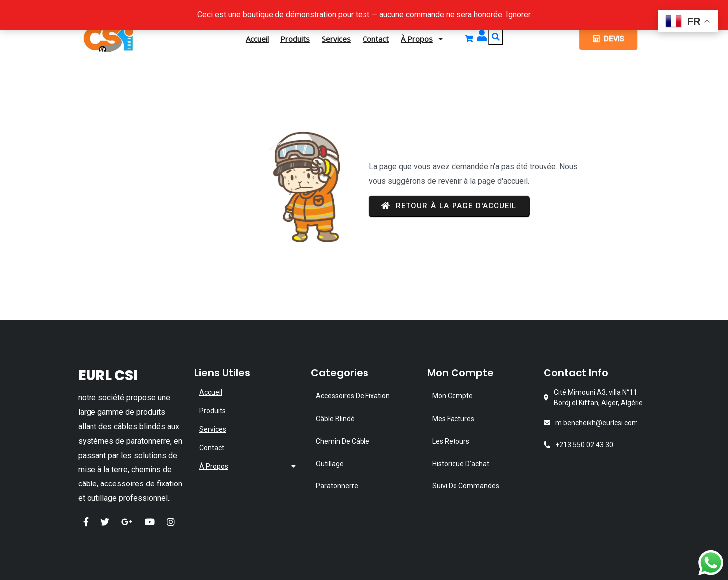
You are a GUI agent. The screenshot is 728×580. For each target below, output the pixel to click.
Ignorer (518, 15)
